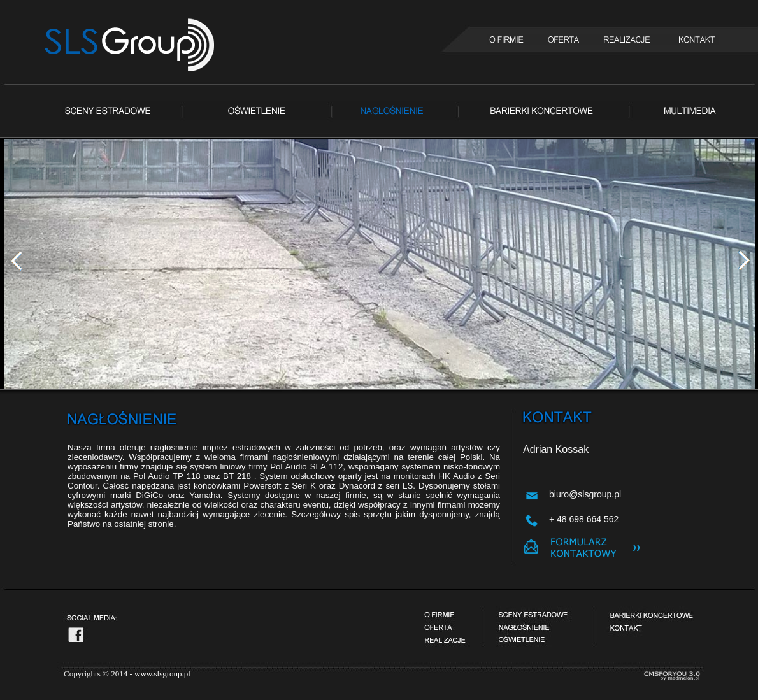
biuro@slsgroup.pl (585, 494)
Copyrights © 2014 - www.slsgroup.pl (127, 674)
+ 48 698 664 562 (584, 519)
